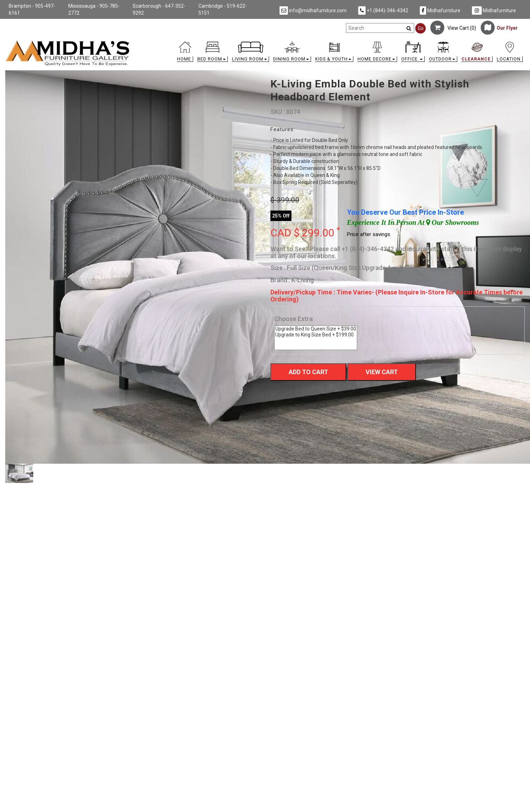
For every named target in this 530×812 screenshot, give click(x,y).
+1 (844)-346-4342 (383, 10)
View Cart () (453, 28)
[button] (213, 53)
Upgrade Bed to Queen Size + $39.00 (316, 329)
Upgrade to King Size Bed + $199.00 (316, 335)
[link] (330, 43)
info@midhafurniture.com (313, 10)
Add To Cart (308, 372)
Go (421, 28)
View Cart (382, 372)
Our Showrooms (453, 222)
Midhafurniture (440, 10)
